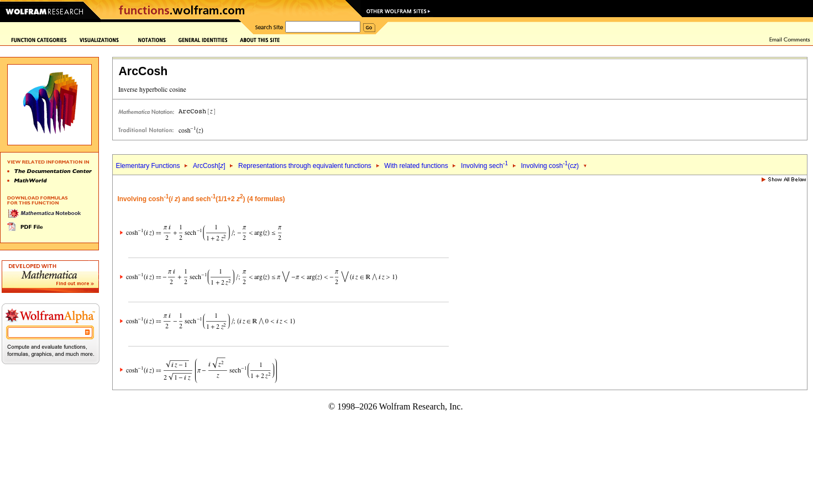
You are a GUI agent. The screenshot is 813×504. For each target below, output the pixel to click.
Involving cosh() (550, 166)
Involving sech (484, 166)
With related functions (416, 166)
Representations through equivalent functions (305, 166)
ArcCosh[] (209, 166)
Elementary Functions (148, 166)
